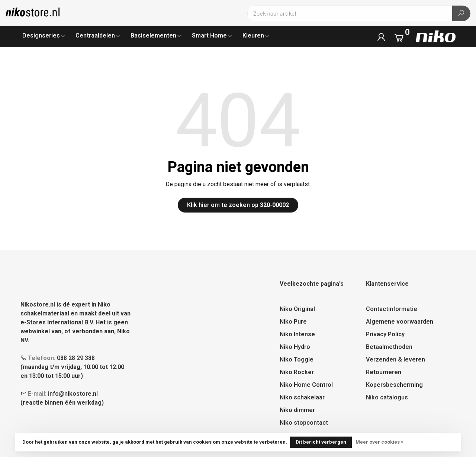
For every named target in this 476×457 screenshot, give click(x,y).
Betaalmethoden (389, 347)
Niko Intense (297, 334)
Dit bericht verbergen (321, 442)
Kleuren (253, 35)
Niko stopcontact (304, 423)
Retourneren (384, 372)
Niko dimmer (297, 410)
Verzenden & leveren (395, 359)
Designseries (41, 35)
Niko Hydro (295, 347)
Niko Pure (293, 322)
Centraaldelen (95, 35)
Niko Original (297, 309)
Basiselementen (153, 35)
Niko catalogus (387, 397)
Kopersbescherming (394, 385)
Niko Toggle (297, 359)
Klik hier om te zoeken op (238, 205)
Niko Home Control (306, 385)
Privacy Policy (385, 334)
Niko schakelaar (302, 397)
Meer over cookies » (379, 442)
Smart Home (209, 35)
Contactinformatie (392, 309)
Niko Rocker (297, 372)
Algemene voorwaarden (400, 322)
